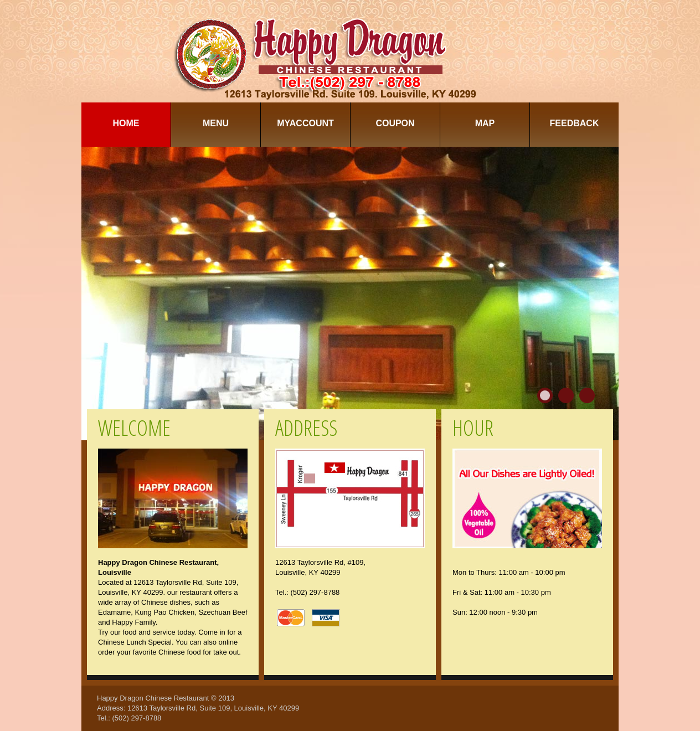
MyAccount (305, 123)
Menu (216, 123)
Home (126, 123)
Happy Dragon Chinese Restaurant (153, 698)
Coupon (395, 123)
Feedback (575, 123)
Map (485, 123)
